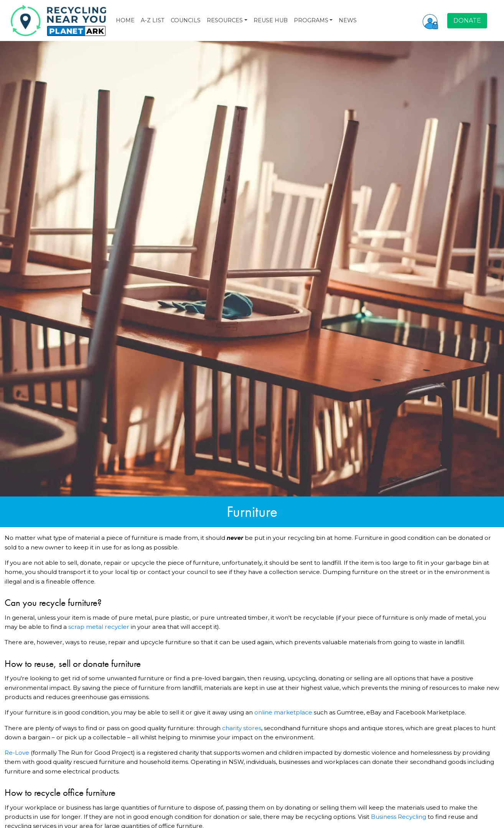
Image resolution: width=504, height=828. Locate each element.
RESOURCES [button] (225, 20)
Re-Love (17, 753)
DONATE (467, 21)
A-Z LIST (153, 20)
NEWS (348, 20)
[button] (430, 21)
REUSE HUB (271, 20)
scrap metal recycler (99, 627)
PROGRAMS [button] (311, 20)
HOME (125, 20)
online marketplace (283, 712)
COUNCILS (186, 20)
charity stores (242, 728)
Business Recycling (399, 817)
